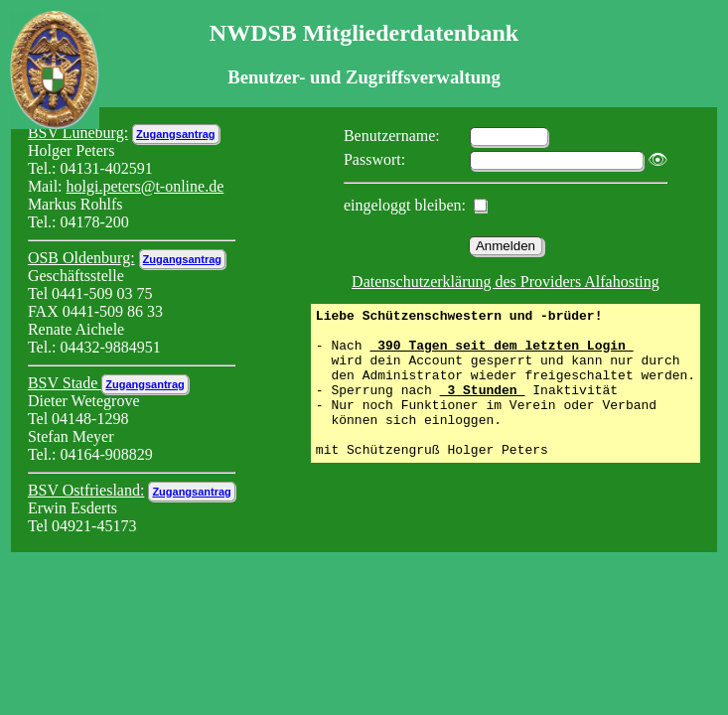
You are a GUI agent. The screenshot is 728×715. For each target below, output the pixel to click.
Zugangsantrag (175, 134)
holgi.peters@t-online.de (146, 186)
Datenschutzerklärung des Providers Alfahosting (506, 282)
